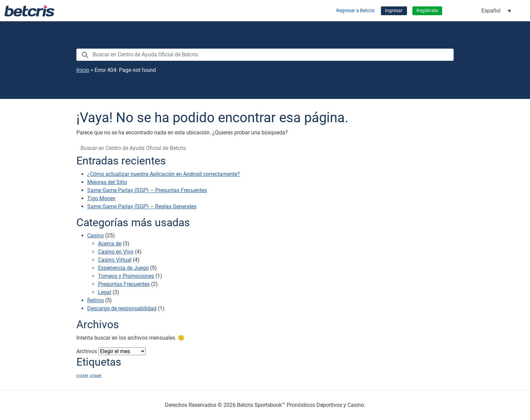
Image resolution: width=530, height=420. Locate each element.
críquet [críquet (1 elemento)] (95, 376)
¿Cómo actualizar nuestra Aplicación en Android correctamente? (164, 174)
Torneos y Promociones (126, 276)
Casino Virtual (115, 260)
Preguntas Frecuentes (124, 284)
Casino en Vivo (116, 252)
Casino (95, 235)
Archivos (87, 351)
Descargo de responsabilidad (122, 308)
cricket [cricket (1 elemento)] (82, 376)
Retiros (95, 300)
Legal (105, 292)
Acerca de (110, 244)
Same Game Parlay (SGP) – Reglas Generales (142, 206)
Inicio (83, 70)
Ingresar (394, 11)
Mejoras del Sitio (107, 182)
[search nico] (265, 55)
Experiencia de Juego (123, 268)
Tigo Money (101, 198)
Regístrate (427, 11)
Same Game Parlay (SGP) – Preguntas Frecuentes (147, 190)
